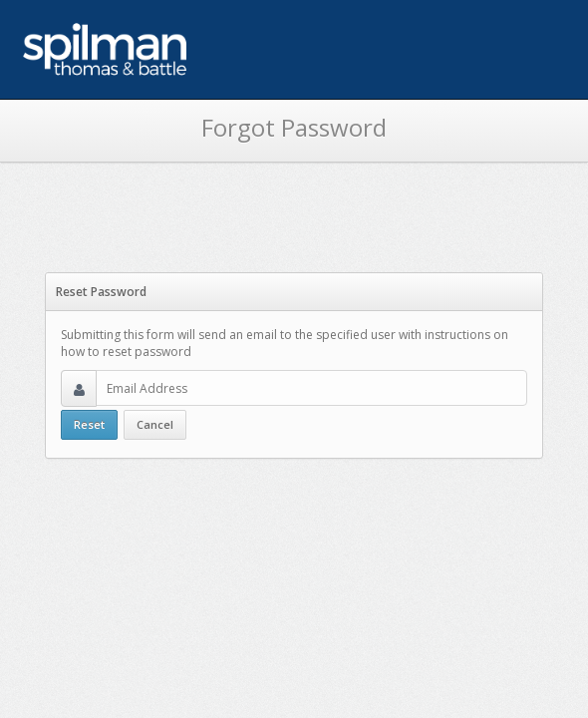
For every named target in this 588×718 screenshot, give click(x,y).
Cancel (155, 424)
